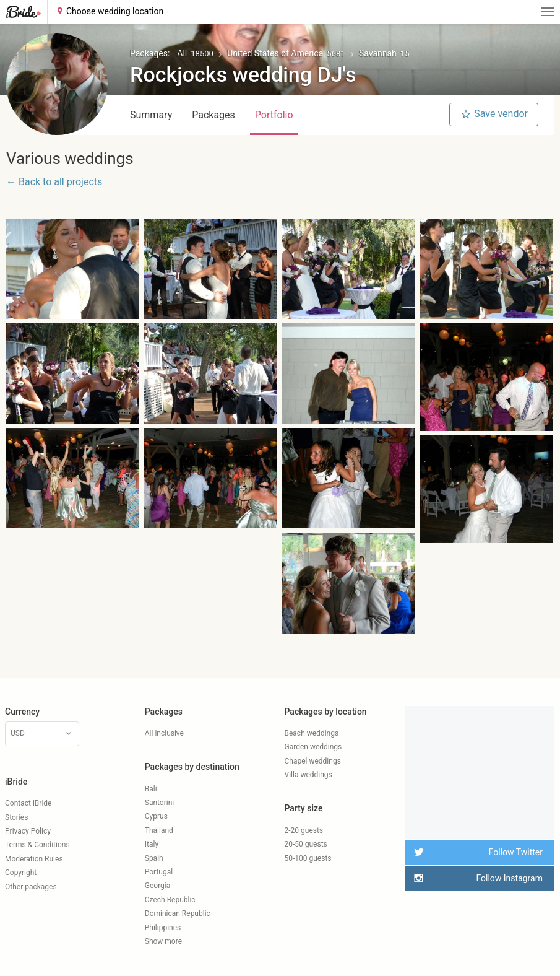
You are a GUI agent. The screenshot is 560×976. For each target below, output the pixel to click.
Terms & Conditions (37, 845)
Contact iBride (28, 803)
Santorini (159, 803)
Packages (213, 115)
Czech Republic (170, 900)
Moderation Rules (34, 859)
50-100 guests (308, 858)
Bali (151, 789)
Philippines (163, 928)
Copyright (21, 873)
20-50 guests (306, 844)
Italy (152, 844)
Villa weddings (308, 775)
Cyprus (156, 816)
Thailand (159, 830)
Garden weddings (313, 747)
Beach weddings (312, 733)
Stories (16, 817)
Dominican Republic (178, 913)
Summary (151, 115)
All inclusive (164, 733)
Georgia (158, 886)
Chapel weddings (313, 761)
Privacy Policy (28, 831)
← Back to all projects (54, 182)
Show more (163, 941)
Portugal (159, 872)
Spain (154, 858)
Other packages (31, 887)
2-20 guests (304, 830)
